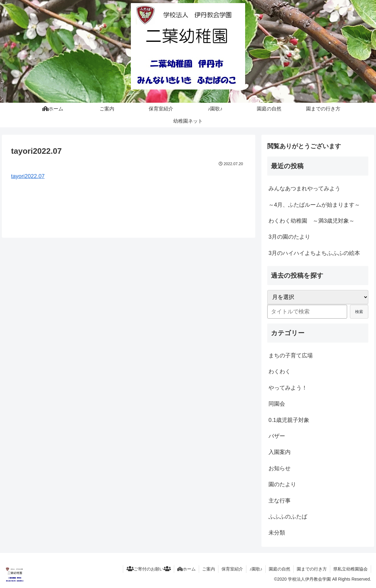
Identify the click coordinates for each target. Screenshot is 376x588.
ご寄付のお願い (149, 569)
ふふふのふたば (288, 517)
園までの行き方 (312, 569)
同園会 (277, 404)
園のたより (282, 484)
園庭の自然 (280, 569)
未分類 (277, 533)
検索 (359, 312)
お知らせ (280, 468)
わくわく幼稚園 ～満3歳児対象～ (311, 221)
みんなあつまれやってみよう (304, 189)
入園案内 (280, 452)
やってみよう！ (288, 388)
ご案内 (209, 569)
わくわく (280, 371)
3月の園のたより (289, 237)
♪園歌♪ (256, 569)
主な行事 (280, 501)
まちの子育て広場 (291, 356)
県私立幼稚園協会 (351, 569)
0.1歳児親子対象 (289, 420)
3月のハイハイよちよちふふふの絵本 (314, 253)
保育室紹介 (232, 569)
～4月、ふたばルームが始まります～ (314, 205)
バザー (277, 436)
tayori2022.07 (28, 176)
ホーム (186, 569)
